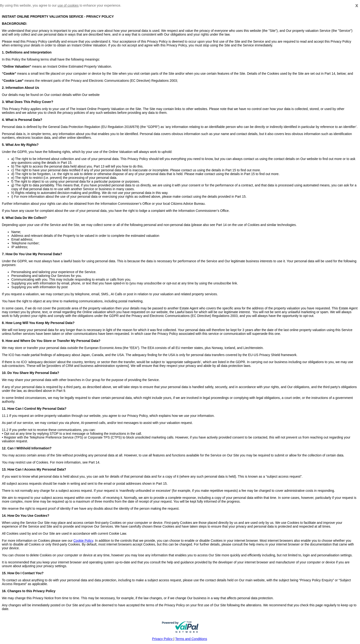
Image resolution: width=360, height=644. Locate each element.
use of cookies (68, 5)
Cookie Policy (83, 541)
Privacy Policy (163, 639)
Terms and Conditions (191, 639)
